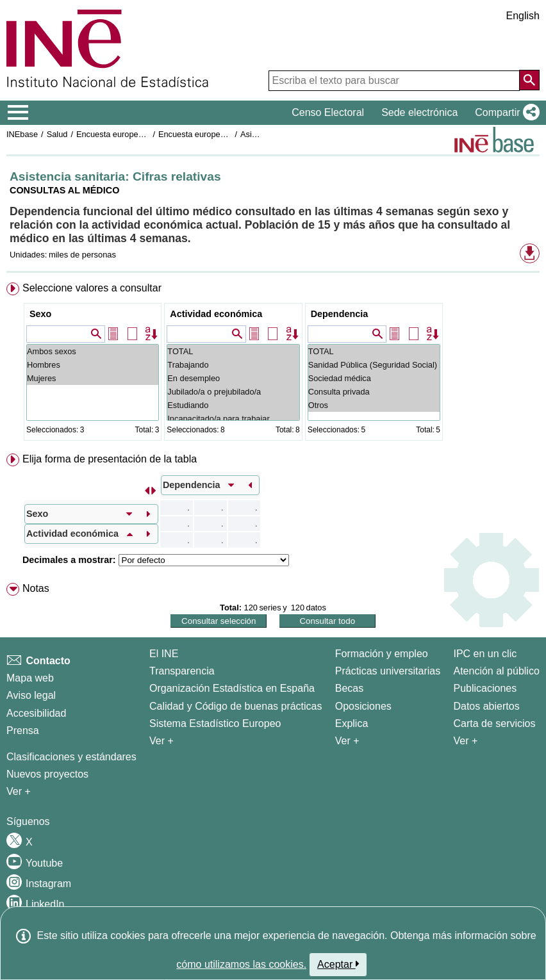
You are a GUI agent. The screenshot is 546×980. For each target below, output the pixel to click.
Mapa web (30, 678)
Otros (374, 405)
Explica (352, 723)
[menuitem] (273, 364)
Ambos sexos (93, 351)
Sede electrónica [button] (419, 112)
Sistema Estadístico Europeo (215, 723)
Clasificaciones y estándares (71, 757)
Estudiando (233, 405)
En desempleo (233, 378)
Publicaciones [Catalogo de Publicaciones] (485, 688)
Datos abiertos (486, 706)
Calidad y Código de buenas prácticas (236, 706)
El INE (164, 654)
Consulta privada (374, 392)
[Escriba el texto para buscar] (394, 81)
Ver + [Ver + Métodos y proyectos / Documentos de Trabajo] (19, 791)
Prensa (23, 731)
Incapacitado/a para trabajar (233, 419)
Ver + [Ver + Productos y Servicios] (465, 741)
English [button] (523, 16)
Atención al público (496, 671)
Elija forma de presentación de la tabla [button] (110, 459)
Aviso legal (31, 695)
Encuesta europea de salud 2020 (219, 134)
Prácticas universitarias (388, 671)
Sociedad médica (374, 378)
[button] (505, 113)
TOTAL (233, 351)
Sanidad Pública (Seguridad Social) (374, 365)
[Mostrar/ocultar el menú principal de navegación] (18, 113)
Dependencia (340, 314)
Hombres (93, 365)
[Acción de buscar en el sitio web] (529, 80)
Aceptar (338, 964)
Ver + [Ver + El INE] (161, 741)
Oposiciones (363, 706)
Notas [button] (36, 588)
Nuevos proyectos (47, 774)
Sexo (40, 314)
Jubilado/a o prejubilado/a (233, 392)
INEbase (22, 134)
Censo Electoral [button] (328, 112)
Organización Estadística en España (232, 688)
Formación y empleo (382, 654)
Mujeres (93, 378)
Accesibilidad (36, 713)
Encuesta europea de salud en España (147, 134)
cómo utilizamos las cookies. (241, 964)
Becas (349, 688)
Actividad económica (216, 314)
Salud (57, 134)
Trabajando (233, 365)
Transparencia (182, 671)
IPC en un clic (485, 654)
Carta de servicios (494, 723)
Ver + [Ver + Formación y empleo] (347, 741)
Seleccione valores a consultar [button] (92, 288)
